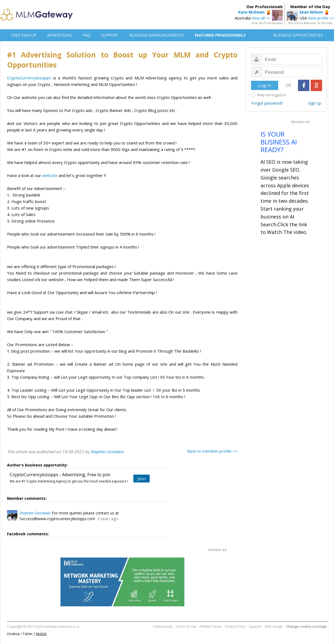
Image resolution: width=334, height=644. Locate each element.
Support (255, 627)
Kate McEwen (251, 12)
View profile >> (321, 18)
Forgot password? (267, 103)
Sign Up (315, 103)
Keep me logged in (271, 95)
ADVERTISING (60, 35)
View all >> (261, 18)
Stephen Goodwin (107, 452)
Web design (274, 627)
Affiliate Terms (211, 627)
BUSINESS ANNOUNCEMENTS (157, 35)
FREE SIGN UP (24, 35)
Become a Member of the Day (310, 23)
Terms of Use (186, 627)
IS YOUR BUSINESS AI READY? (279, 142)
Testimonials (163, 627)
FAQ (86, 35)
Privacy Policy (235, 627)
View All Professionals (267, 23)
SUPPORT (110, 35)
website (50, 175)
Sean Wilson (311, 12)
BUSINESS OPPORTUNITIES (298, 35)
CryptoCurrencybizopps (29, 78)
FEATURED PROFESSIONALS (220, 35)
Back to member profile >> (212, 451)
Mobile (41, 634)
